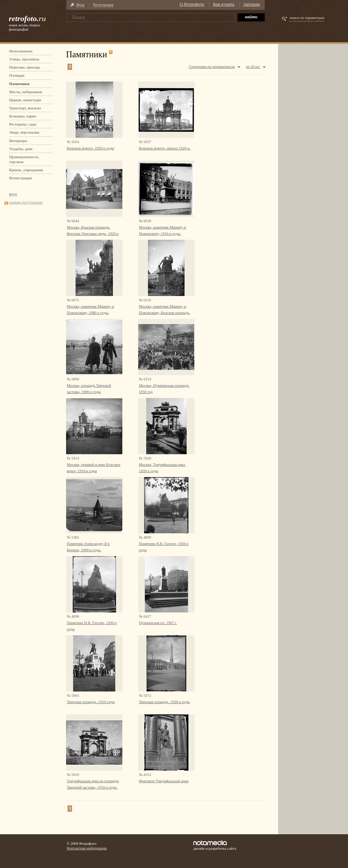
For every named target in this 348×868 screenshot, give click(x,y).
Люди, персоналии (24, 132)
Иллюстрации (20, 178)
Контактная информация (87, 848)
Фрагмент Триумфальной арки (164, 781)
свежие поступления (26, 202)
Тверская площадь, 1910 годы (91, 702)
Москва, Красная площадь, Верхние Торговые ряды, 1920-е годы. (93, 233)
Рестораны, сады (23, 124)
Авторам (252, 4)
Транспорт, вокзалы (25, 108)
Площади (17, 75)
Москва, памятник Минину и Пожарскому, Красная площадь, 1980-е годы (165, 313)
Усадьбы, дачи (21, 149)
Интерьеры (18, 141)
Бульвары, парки (23, 116)
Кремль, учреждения (26, 170)
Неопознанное (21, 51)
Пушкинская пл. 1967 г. (158, 623)
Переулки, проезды (25, 67)
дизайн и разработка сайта (215, 846)
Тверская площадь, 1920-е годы (164, 702)
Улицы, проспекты (24, 59)
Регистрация (103, 5)
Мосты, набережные (26, 92)
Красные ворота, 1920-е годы (90, 148)
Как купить (224, 4)
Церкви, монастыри (25, 100)
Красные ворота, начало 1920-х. (165, 148)
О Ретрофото (192, 4)
